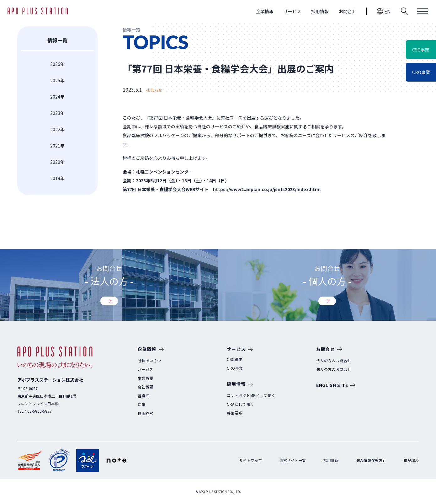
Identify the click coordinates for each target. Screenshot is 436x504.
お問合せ (348, 11)
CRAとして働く (240, 404)
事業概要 (146, 378)
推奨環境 (411, 460)
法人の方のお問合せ (334, 361)
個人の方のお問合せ (334, 369)
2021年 (57, 146)
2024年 (57, 97)
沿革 (142, 405)
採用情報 (320, 11)
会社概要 (146, 387)
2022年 (57, 129)
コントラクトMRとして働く (251, 395)
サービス (292, 11)
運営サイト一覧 (293, 460)
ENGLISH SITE (336, 386)
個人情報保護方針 (371, 460)
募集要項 (235, 413)
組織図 (144, 396)
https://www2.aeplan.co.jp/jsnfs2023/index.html (267, 189)
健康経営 (146, 413)
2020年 (57, 162)
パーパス (146, 369)
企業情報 (265, 11)
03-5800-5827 (40, 411)
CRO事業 (235, 368)
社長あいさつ (149, 361)
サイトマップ (251, 460)
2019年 (57, 178)
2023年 (57, 113)
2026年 (57, 64)
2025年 (57, 80)
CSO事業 (235, 359)
